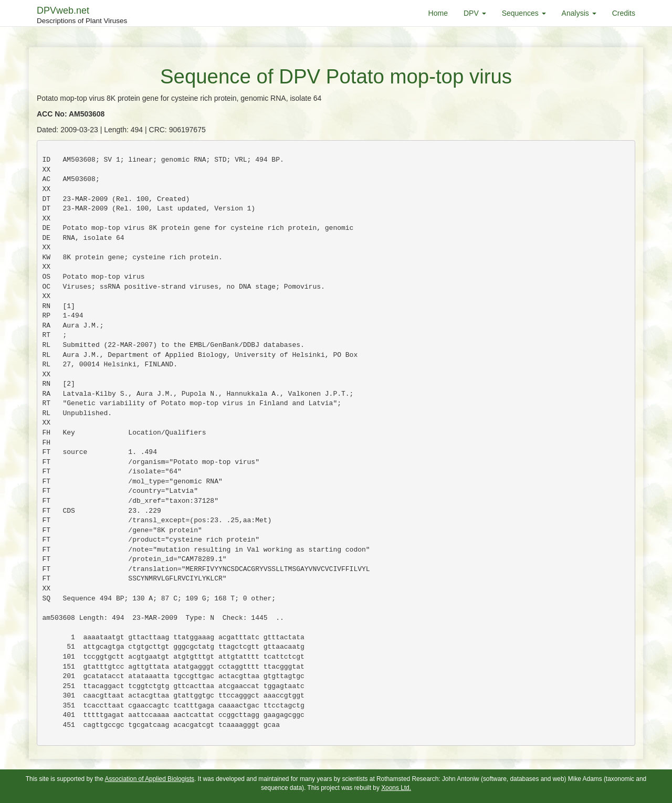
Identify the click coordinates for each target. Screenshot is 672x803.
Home (438, 13)
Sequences (524, 13)
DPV (475, 13)
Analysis (579, 13)
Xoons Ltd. (396, 788)
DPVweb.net (82, 16)
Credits (624, 13)
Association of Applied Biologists (149, 779)
